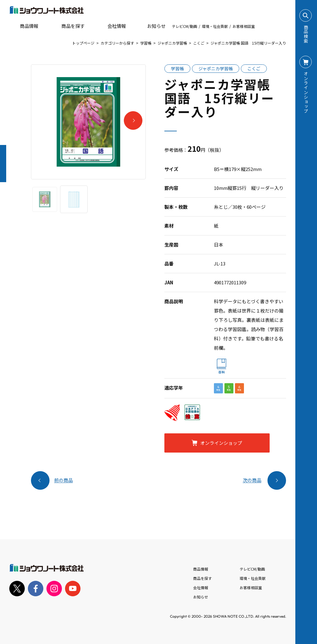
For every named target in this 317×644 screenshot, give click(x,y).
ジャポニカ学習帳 (172, 43)
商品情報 (201, 569)
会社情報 (201, 587)
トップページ (83, 43)
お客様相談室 (244, 26)
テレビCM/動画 (185, 26)
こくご (199, 43)
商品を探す (68, 26)
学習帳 (146, 43)
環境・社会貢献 (215, 26)
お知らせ (152, 26)
